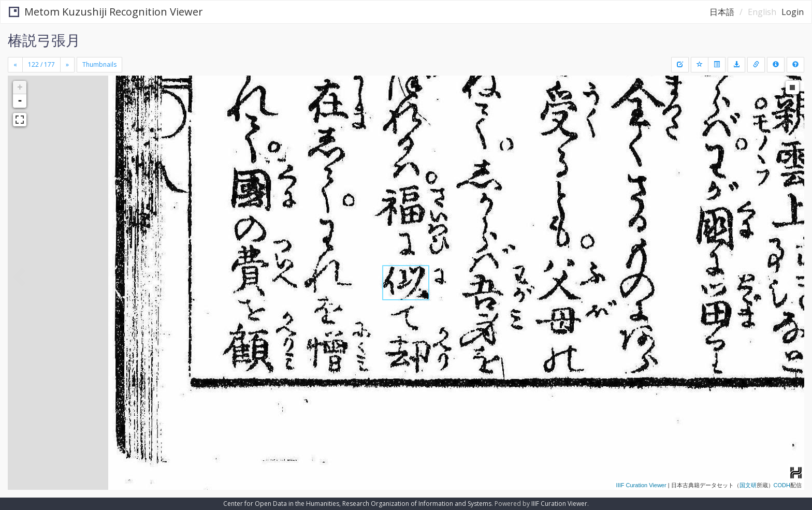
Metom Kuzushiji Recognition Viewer (106, 12)
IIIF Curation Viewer (641, 485)
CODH (782, 485)
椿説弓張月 (44, 40)
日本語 (722, 12)
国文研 (748, 485)
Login (793, 12)
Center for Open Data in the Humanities (281, 504)
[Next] (67, 65)
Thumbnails (99, 64)
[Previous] (15, 65)
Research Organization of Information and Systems (417, 504)
